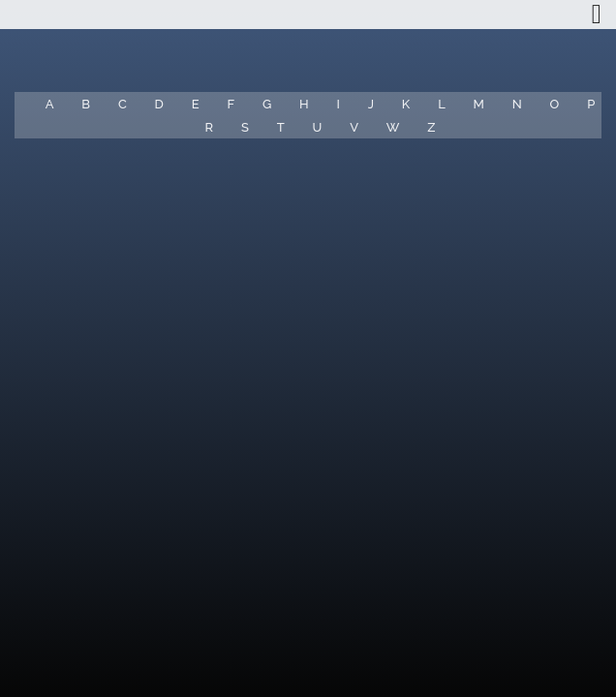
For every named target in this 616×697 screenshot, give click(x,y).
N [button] (517, 104)
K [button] (406, 104)
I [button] (338, 104)
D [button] (159, 104)
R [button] (210, 127)
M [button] (479, 104)
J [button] (371, 104)
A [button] (50, 104)
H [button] (304, 104)
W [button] (393, 127)
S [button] (245, 127)
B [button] (86, 104)
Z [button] (431, 127)
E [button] (196, 104)
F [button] (231, 104)
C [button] (123, 104)
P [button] (591, 104)
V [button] (354, 127)
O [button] (555, 104)
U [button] (317, 127)
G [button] (267, 104)
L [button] (442, 104)
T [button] (281, 127)
